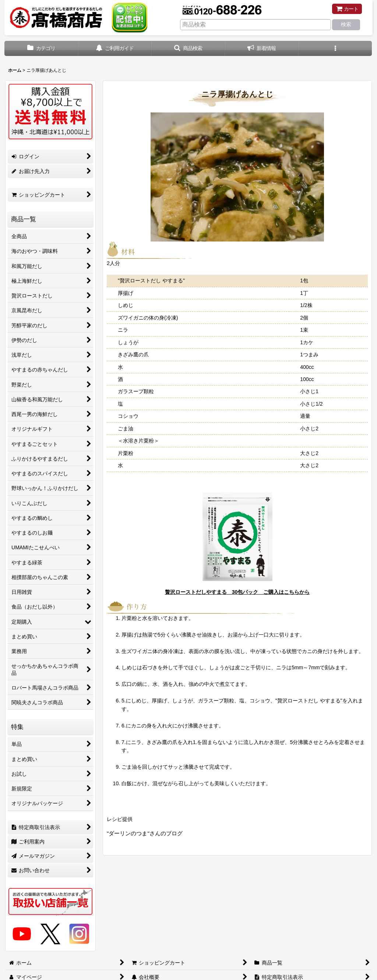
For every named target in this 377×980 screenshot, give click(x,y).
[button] (188, 48)
